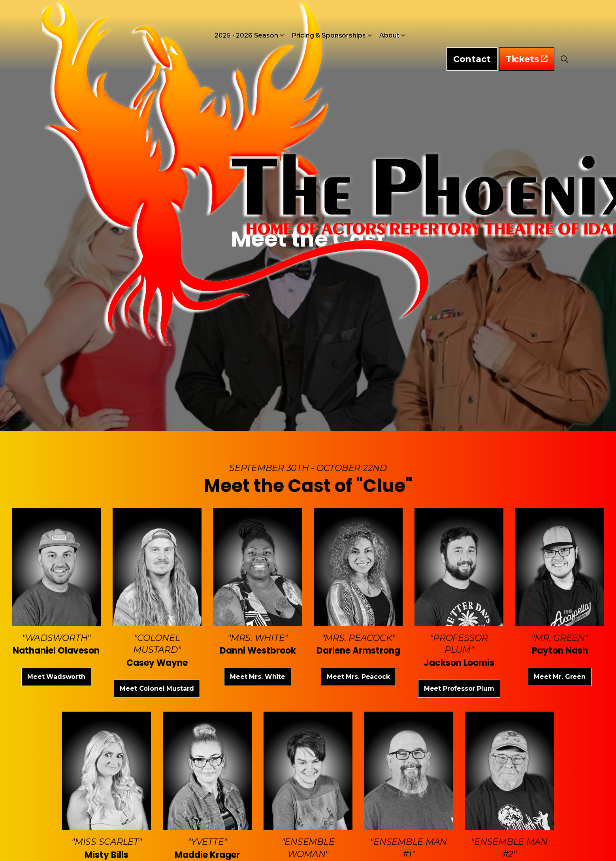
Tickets (527, 24)
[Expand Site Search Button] (565, 24)
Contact (472, 24)
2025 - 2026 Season (246, 24)
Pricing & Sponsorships (329, 24)
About (389, 24)
